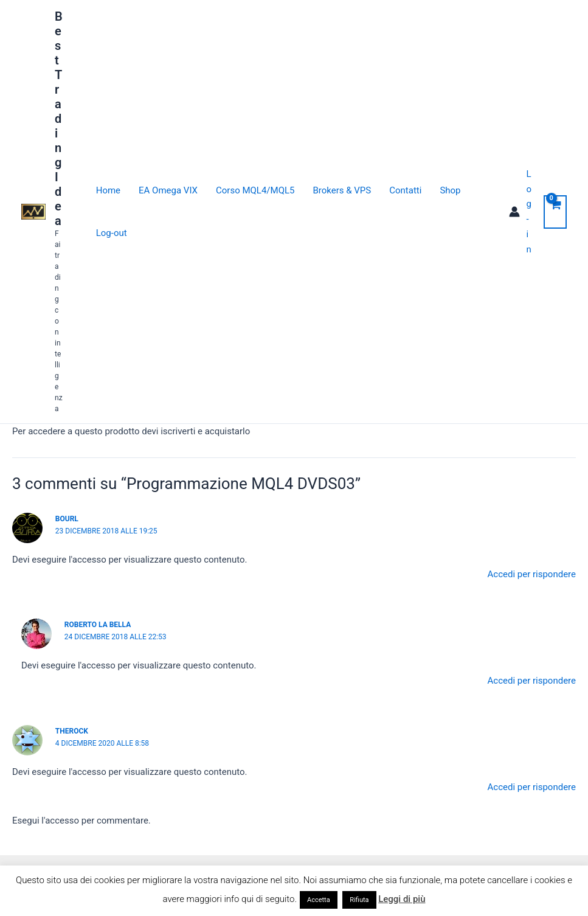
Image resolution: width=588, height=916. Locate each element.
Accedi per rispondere (532, 574)
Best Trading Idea (59, 119)
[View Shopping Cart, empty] (555, 212)
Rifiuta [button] (359, 900)
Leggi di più (402, 899)
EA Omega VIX (168, 190)
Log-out (112, 233)
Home (108, 190)
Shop (450, 190)
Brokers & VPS (342, 190)
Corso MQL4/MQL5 (255, 190)
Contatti (405, 190)
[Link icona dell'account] (520, 212)
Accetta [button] (319, 900)
